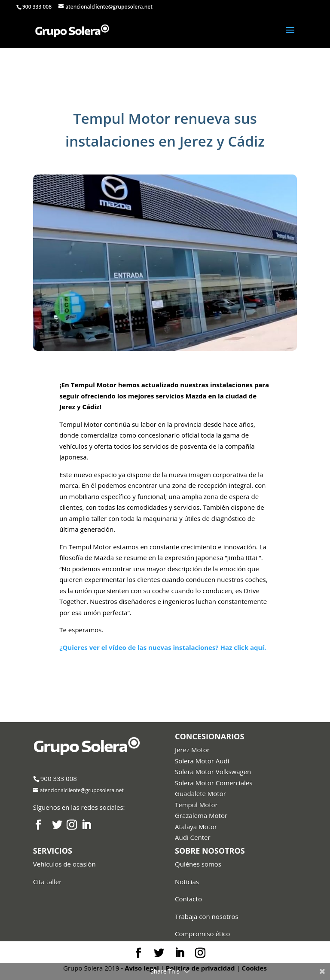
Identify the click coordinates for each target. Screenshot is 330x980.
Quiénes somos (198, 864)
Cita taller (47, 882)
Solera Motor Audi (202, 761)
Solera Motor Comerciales (214, 783)
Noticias (187, 882)
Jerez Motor (192, 750)
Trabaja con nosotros (207, 916)
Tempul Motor (196, 805)
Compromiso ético (202, 934)
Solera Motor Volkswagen (213, 772)
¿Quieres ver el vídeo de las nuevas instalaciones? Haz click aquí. (163, 647)
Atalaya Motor (196, 827)
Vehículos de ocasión (64, 864)
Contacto (188, 899)
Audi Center (193, 837)
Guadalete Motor (200, 793)
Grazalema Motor (201, 815)
